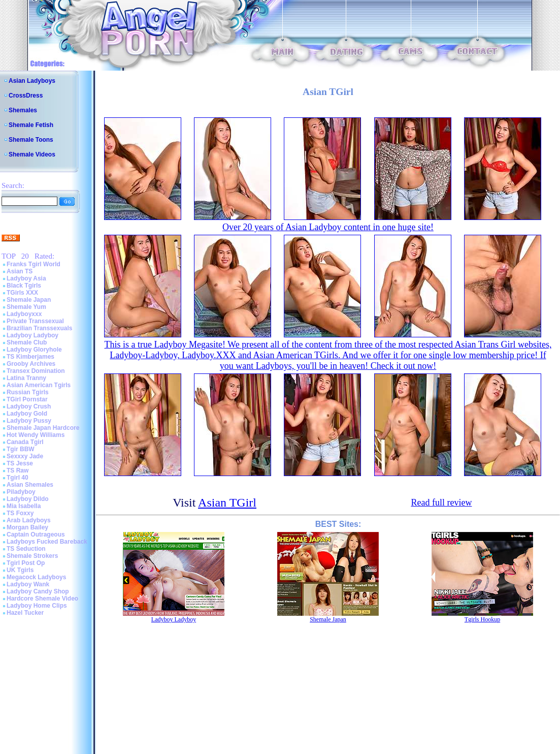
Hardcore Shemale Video (42, 599)
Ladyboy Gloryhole (34, 350)
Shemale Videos (32, 154)
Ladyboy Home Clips (37, 606)
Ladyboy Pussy (29, 421)
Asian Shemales (30, 485)
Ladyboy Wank (28, 584)
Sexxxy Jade (25, 456)
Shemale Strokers (32, 556)
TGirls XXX (22, 293)
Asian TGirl (227, 502)
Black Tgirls (24, 286)
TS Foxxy (20, 513)
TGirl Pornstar (27, 399)
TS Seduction (26, 549)
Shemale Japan (29, 300)
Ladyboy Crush (29, 406)
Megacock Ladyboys (36, 577)
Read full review (441, 502)
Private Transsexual (35, 321)
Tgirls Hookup (482, 619)
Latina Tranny (26, 378)
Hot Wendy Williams (36, 435)
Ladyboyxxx (24, 314)
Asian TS (20, 271)
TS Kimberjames (30, 357)
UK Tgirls (20, 570)
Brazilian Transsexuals (39, 328)
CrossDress (26, 96)
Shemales (23, 110)
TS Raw (18, 470)
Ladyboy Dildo (28, 499)
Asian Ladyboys (32, 81)
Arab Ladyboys (29, 520)
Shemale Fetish (31, 125)
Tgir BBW (21, 449)
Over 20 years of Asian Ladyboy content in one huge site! (328, 227)
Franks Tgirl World (34, 264)
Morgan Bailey (27, 527)
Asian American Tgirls (39, 385)
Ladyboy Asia (26, 278)
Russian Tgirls (28, 392)
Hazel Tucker (25, 613)
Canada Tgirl (25, 442)
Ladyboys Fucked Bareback (47, 542)
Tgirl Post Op (26, 563)
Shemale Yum (26, 307)
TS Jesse (20, 463)
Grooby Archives (31, 364)
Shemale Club (27, 342)
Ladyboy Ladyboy (32, 335)
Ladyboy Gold (27, 414)
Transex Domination (36, 371)
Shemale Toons (31, 140)
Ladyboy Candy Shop (38, 591)
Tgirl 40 (18, 478)
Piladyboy (21, 492)
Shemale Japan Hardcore (43, 428)
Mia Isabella (24, 506)
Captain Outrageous (36, 535)
